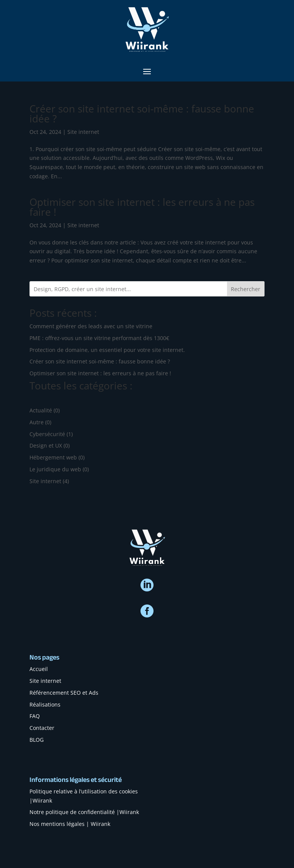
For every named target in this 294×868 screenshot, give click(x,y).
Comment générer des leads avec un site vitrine (91, 326)
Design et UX (46, 445)
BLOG (37, 740)
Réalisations (45, 704)
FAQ (35, 716)
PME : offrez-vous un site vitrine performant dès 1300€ (99, 338)
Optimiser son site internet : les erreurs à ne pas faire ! (142, 207)
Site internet (83, 132)
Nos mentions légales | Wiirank (70, 824)
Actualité (41, 410)
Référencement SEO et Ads (64, 693)
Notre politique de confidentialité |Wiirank (84, 812)
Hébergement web (53, 457)
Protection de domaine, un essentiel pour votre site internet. (107, 350)
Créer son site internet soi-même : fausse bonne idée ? (142, 114)
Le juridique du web (55, 469)
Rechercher (246, 289)
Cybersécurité (47, 434)
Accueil (39, 669)
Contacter (42, 728)
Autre (37, 422)
